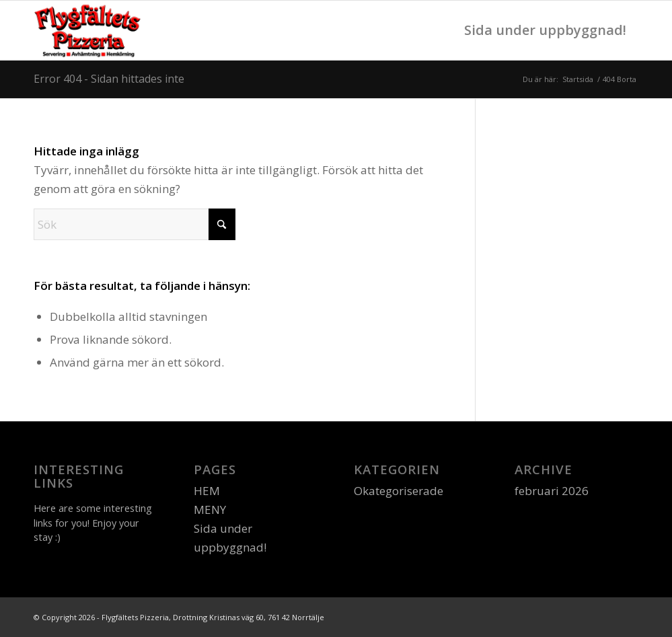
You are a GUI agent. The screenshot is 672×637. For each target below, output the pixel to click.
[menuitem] (547, 30)
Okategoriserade (399, 491)
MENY (210, 510)
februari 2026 (552, 491)
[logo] (89, 30)
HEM (207, 491)
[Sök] (135, 224)
